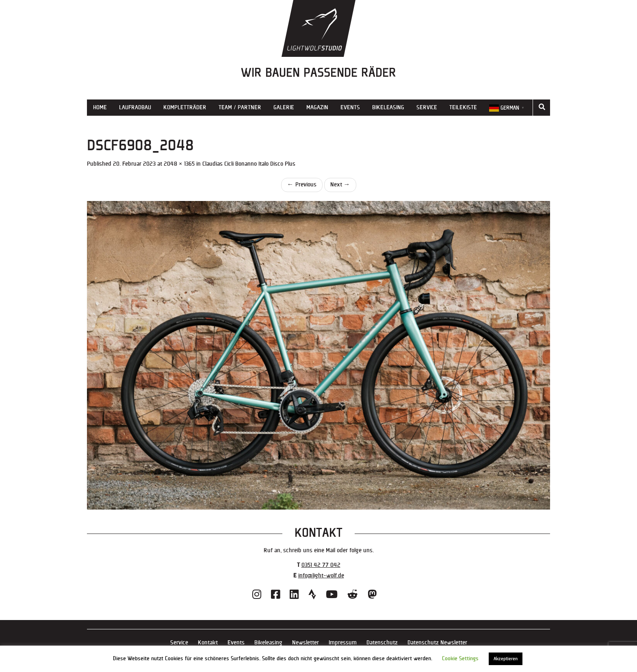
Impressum (343, 643)
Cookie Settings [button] (460, 659)
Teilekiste (463, 107)
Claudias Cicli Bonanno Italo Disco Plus (249, 164)
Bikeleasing (388, 107)
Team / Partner (240, 107)
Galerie (284, 107)
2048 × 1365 (179, 164)
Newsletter (305, 643)
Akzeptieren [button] (506, 659)
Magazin (317, 107)
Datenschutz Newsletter (437, 643)
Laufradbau (135, 107)
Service (427, 107)
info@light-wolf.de (321, 576)
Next (340, 185)
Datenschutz (382, 643)
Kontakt (208, 643)
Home (100, 107)
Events (350, 107)
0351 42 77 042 (321, 565)
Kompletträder (185, 107)
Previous (302, 185)
